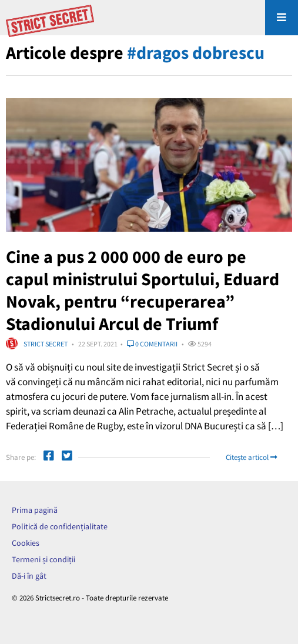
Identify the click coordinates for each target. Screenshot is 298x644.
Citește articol (251, 457)
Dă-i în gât (29, 576)
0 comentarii (152, 344)
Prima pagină (35, 510)
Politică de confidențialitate (60, 526)
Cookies (26, 543)
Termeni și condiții (43, 559)
